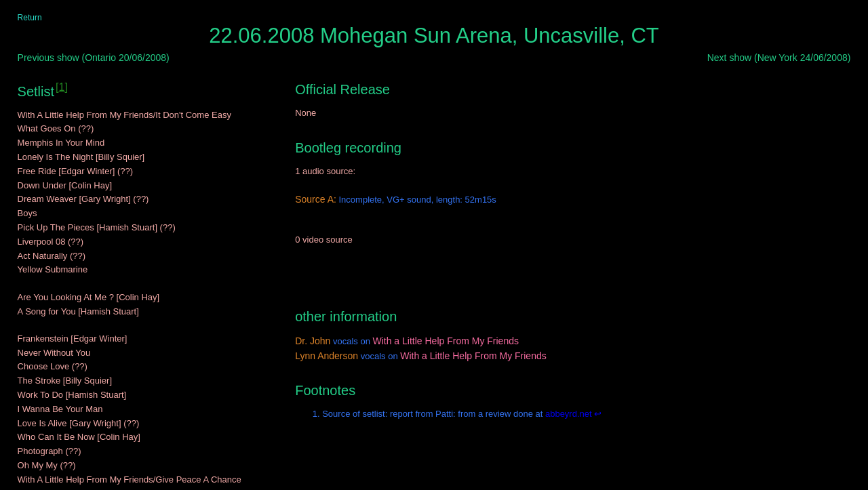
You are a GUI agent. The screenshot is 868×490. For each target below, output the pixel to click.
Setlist (36, 91)
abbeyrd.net (567, 414)
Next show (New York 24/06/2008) (779, 58)
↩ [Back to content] (598, 414)
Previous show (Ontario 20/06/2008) (94, 58)
